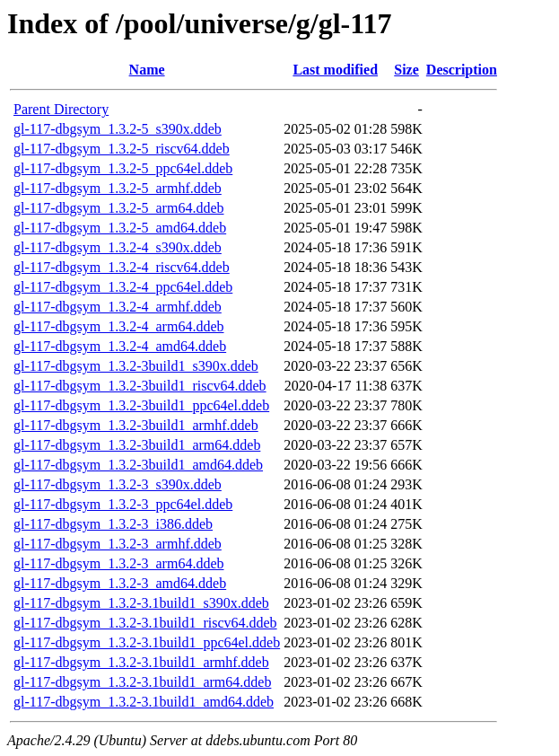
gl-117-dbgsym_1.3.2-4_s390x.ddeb (118, 247)
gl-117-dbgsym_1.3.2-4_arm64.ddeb (118, 326)
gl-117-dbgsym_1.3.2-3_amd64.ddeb (120, 583)
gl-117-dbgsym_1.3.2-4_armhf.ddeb (118, 307)
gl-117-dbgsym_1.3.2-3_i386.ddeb (113, 524)
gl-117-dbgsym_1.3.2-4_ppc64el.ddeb (123, 287)
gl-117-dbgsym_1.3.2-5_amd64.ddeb (120, 228)
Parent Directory (61, 109)
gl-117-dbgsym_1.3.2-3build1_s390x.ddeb (136, 366)
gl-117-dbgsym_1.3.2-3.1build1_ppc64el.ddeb (147, 642)
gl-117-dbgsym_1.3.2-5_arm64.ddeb (118, 208)
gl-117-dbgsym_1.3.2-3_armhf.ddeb (118, 544)
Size (406, 70)
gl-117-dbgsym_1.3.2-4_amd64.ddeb (120, 346)
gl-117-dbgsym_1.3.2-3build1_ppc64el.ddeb (141, 405)
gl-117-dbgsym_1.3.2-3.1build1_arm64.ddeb (142, 682)
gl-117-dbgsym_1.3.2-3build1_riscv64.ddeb (140, 386)
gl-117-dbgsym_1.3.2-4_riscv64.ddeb (122, 267)
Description (462, 70)
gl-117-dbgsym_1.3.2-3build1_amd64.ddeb (138, 465)
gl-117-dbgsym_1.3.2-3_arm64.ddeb (118, 563)
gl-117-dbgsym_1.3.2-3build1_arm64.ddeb (137, 445)
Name (147, 70)
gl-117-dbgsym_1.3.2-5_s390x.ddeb (118, 129)
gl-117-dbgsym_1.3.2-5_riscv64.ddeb (122, 149)
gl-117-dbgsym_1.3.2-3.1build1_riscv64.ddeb (145, 623)
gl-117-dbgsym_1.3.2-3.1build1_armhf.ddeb (141, 662)
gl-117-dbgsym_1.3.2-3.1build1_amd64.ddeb (144, 702)
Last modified (335, 70)
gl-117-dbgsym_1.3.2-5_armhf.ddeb (118, 188)
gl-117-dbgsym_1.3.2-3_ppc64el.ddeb (123, 504)
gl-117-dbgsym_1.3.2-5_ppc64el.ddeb (123, 168)
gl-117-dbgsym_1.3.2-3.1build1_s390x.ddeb (141, 603)
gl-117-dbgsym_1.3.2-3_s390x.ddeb (118, 484)
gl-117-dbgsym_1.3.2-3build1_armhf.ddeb (136, 425)
